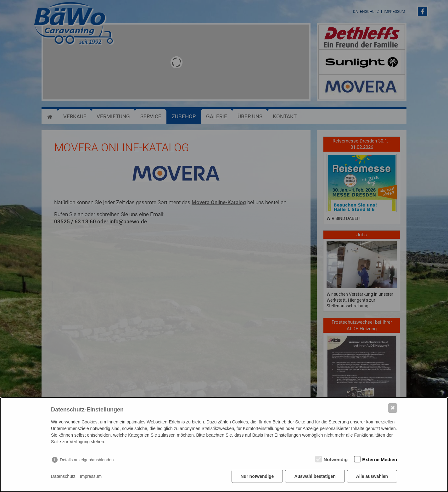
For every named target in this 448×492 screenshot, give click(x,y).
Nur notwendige (257, 476)
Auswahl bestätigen (315, 476)
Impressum (91, 476)
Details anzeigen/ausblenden (87, 460)
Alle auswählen (372, 476)
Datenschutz (63, 476)
